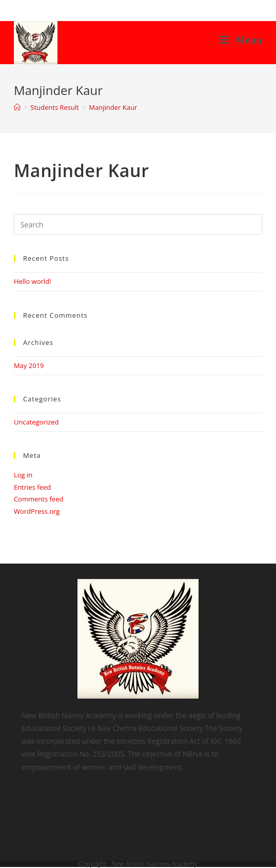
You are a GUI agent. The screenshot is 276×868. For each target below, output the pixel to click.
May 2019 (29, 365)
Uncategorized (36, 422)
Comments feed (38, 499)
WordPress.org (37, 511)
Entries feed (32, 487)
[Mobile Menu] (241, 40)
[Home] (17, 107)
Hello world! (33, 281)
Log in (23, 475)
